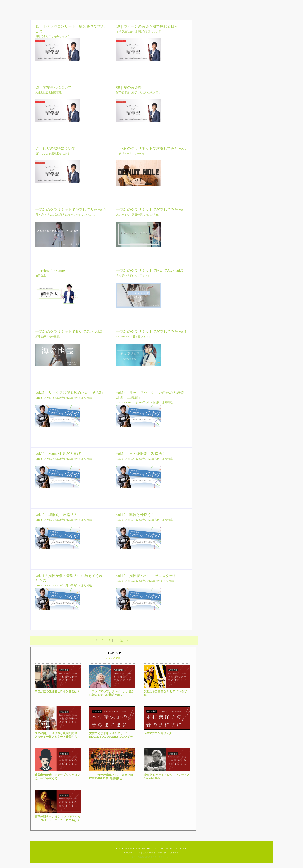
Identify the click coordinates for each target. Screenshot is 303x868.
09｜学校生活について (54, 87)
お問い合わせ (149, 853)
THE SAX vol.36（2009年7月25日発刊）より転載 (144, 459)
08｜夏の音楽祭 (129, 87)
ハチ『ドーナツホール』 (131, 154)
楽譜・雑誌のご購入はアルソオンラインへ (151, 857)
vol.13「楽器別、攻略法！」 (58, 515)
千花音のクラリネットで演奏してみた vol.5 (70, 210)
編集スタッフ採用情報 (168, 853)
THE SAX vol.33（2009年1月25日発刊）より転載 (64, 586)
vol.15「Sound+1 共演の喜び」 (60, 454)
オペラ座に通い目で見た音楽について (139, 31)
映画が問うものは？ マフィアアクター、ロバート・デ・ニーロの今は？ (58, 819)
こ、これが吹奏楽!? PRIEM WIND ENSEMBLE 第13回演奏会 (111, 777)
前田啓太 (41, 276)
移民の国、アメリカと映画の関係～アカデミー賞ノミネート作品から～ (57, 735)
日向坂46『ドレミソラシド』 (133, 276)
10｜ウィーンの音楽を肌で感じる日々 (147, 26)
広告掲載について (132, 853)
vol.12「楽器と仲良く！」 (137, 515)
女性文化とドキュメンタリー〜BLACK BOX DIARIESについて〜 (111, 735)
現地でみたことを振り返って (52, 36)
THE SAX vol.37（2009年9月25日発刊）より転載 (64, 459)
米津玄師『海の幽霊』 (49, 337)
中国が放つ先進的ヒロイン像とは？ (57, 691)
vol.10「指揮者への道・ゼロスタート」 (148, 576)
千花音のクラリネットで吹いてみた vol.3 (149, 271)
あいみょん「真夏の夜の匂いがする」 (139, 215)
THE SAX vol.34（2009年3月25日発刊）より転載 (144, 520)
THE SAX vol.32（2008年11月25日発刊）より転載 (145, 581)
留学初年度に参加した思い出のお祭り (139, 92)
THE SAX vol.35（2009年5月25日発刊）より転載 (64, 520)
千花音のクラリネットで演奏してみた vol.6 (151, 148)
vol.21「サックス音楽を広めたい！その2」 (70, 393)
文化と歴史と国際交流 (49, 92)
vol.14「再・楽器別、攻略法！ (141, 454)
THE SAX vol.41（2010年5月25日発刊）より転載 (144, 402)
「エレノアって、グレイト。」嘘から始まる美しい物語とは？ (112, 693)
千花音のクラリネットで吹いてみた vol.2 (69, 332)
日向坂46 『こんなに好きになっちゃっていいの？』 (66, 215)
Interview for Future (50, 271)
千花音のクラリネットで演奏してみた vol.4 (151, 210)
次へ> (124, 640)
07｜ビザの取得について (55, 148)
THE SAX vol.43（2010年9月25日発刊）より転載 (64, 398)
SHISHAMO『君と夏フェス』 (134, 337)
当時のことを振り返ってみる (52, 154)
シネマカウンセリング (158, 733)
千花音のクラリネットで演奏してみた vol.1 (151, 332)
